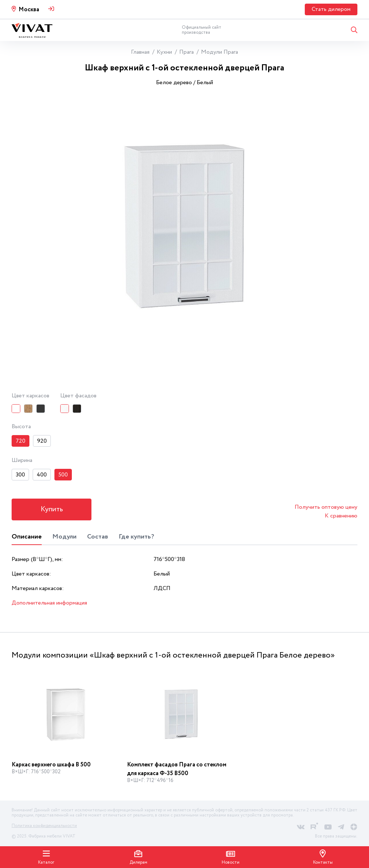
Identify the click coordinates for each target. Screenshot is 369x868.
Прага (186, 52)
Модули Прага (220, 52)
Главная (140, 52)
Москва (29, 10)
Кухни (164, 52)
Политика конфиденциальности (44, 826)
